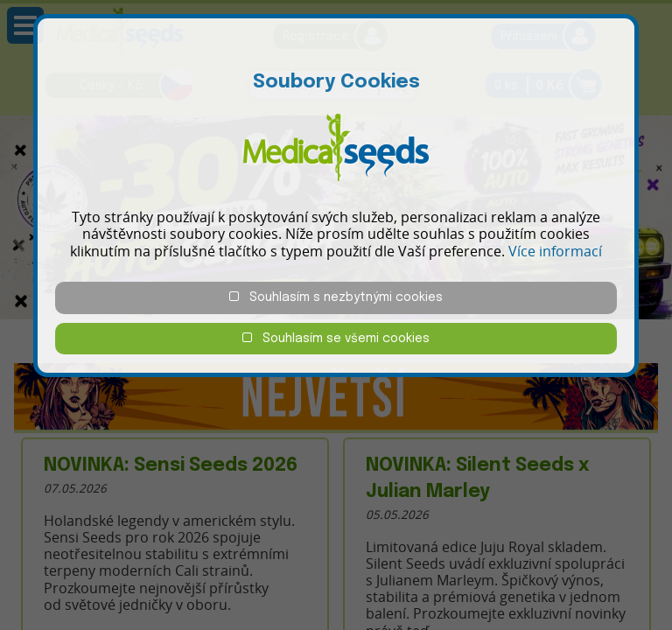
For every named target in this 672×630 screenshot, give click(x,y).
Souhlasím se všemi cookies (336, 338)
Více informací (555, 251)
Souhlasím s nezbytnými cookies (336, 297)
